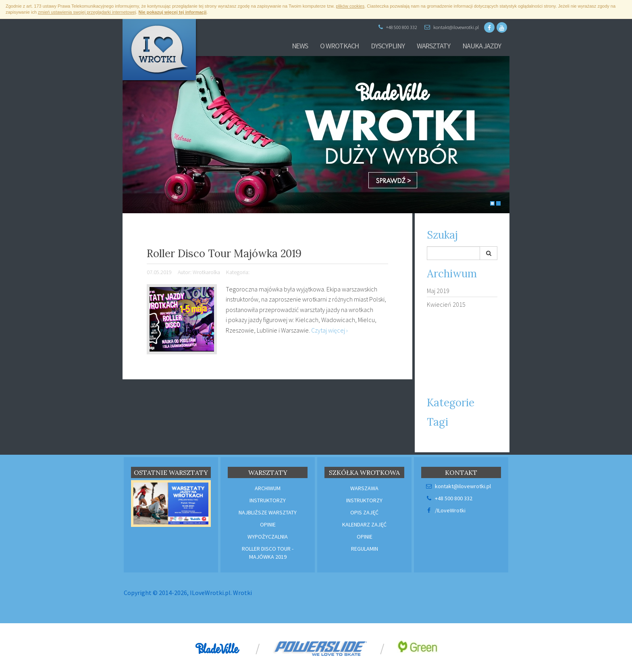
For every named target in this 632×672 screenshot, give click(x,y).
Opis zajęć (364, 512)
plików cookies (350, 6)
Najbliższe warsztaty (268, 512)
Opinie (268, 524)
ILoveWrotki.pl (210, 593)
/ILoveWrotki (445, 510)
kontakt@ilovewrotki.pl (452, 27)
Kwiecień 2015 (446, 304)
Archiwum (268, 488)
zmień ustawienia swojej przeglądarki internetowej (87, 12)
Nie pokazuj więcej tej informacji (173, 12)
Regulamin (365, 549)
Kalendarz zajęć (364, 524)
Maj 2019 (438, 291)
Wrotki (242, 593)
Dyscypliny (388, 46)
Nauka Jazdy (482, 46)
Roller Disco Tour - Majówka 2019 (268, 553)
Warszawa (364, 488)
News (300, 46)
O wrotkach (339, 46)
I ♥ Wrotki (161, 52)
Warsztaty (433, 46)
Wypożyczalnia (268, 537)
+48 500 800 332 (398, 27)
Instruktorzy (268, 500)
